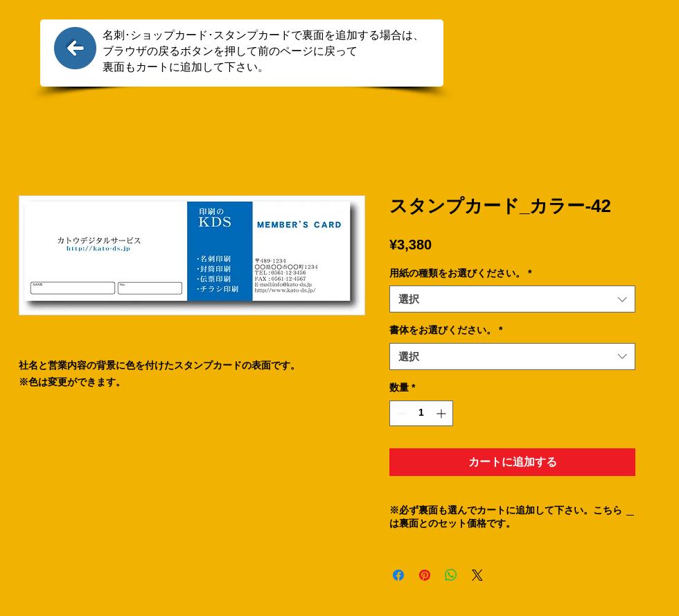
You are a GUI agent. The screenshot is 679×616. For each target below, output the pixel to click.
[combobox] (512, 299)
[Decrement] (400, 413)
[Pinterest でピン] (425, 575)
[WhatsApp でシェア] (451, 575)
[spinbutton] (421, 413)
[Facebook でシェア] (398, 575)
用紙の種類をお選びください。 (460, 273)
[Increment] (442, 413)
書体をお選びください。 (446, 330)
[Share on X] (477, 575)
